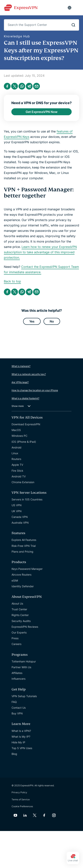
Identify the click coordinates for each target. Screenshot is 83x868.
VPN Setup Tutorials (24, 696)
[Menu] (77, 8)
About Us (17, 603)
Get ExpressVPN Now (41, 112)
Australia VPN (20, 523)
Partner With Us (21, 667)
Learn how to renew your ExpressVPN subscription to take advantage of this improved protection (40, 252)
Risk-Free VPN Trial (24, 546)
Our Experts (19, 632)
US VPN (17, 505)
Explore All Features (24, 540)
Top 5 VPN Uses (22, 748)
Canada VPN (20, 517)
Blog (14, 754)
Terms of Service (21, 799)
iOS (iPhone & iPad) (24, 442)
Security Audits (21, 621)
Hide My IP (18, 742)
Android (16, 447)
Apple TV (17, 465)
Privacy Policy (19, 792)
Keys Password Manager (27, 569)
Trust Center (19, 609)
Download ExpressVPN (26, 424)
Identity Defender (23, 586)
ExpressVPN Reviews (25, 627)
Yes (32, 321)
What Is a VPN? (21, 731)
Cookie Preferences (22, 806)
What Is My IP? (21, 737)
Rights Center (20, 615)
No (52, 321)
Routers (16, 459)
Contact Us (19, 708)
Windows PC (19, 436)
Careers (16, 644)
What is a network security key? (29, 374)
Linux (15, 453)
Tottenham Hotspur (24, 661)
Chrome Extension (23, 482)
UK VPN (17, 511)
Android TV (19, 476)
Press (15, 638)
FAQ (14, 702)
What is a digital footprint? (25, 398)
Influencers (18, 679)
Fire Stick (17, 471)
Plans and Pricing (22, 552)
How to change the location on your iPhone (35, 390)
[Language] (70, 8)
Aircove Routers (21, 575)
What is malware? (21, 366)
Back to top (12, 281)
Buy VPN (17, 713)
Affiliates (17, 673)
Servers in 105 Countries (27, 499)
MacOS (16, 430)
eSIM (15, 580)
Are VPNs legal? (20, 382)
